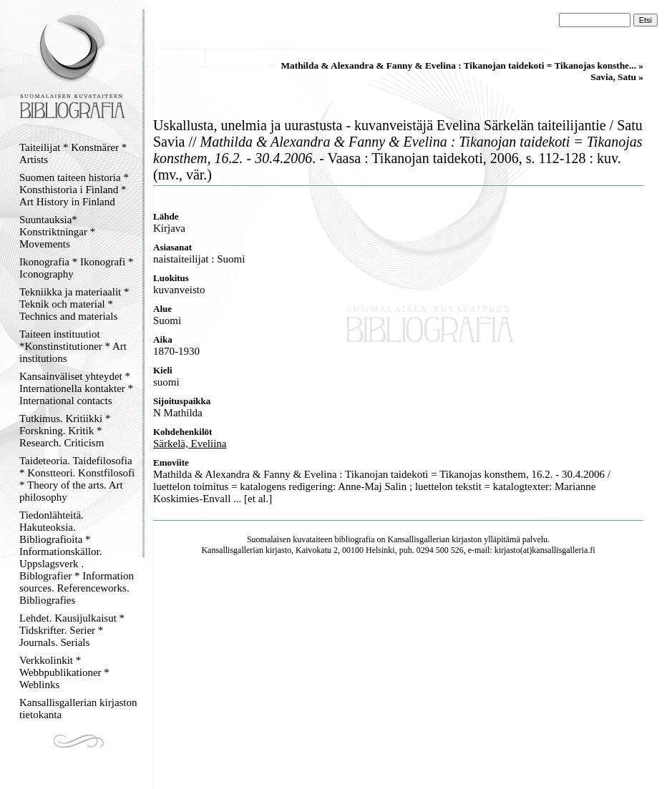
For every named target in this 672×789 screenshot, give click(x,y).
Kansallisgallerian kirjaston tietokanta (78, 709)
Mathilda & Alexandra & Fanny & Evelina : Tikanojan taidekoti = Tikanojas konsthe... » (462, 65)
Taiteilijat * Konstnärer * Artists (73, 153)
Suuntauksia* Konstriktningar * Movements (57, 232)
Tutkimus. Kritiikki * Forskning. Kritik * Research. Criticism (65, 431)
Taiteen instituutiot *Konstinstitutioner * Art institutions (73, 346)
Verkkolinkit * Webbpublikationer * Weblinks (64, 672)
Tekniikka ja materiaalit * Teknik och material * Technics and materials (74, 304)
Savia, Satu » (617, 77)
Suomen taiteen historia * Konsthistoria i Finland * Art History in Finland (74, 190)
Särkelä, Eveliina (190, 443)
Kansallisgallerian (419, 539)
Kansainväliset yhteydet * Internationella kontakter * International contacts (76, 388)
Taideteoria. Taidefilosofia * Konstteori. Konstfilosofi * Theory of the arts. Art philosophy (77, 479)
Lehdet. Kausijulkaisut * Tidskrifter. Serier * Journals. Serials (72, 630)
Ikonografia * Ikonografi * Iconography (77, 268)
